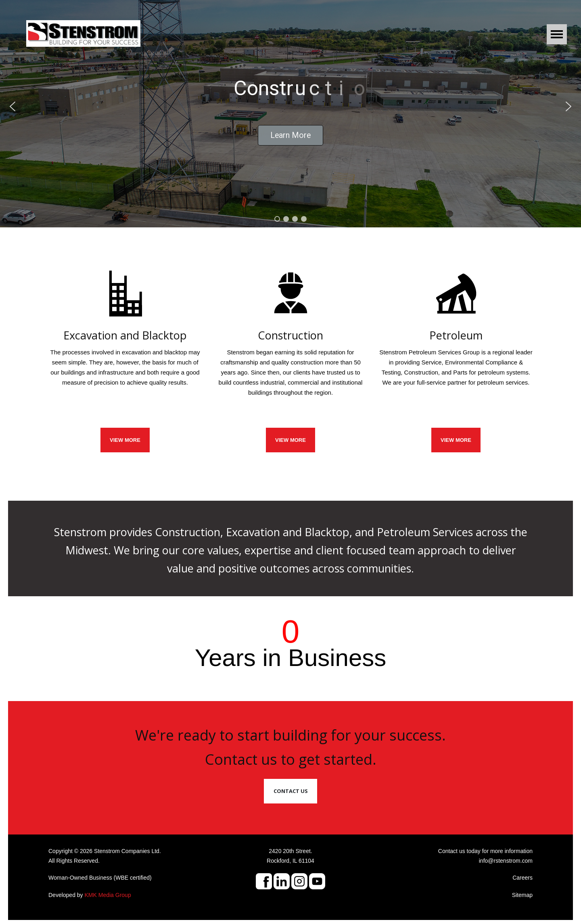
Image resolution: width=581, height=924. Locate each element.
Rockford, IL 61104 (290, 861)
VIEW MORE (125, 440)
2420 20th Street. (290, 851)
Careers (522, 878)
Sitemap (522, 895)
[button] (13, 106)
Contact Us (291, 791)
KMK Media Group (108, 895)
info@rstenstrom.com (506, 861)
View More (456, 440)
